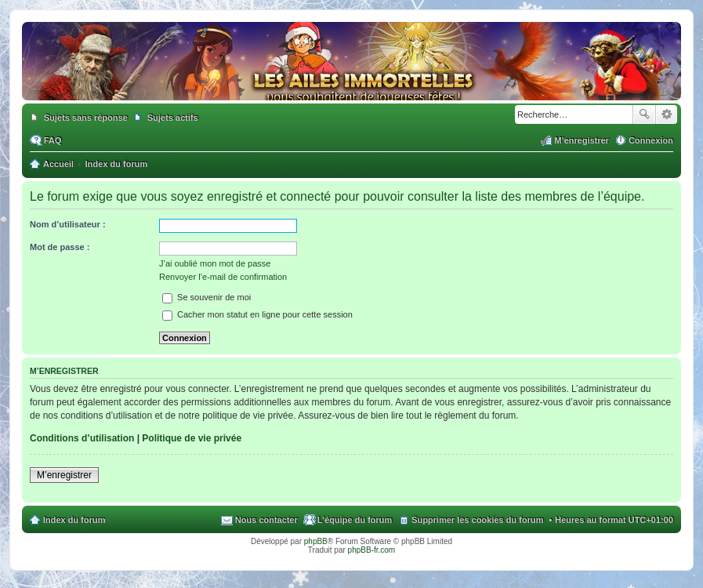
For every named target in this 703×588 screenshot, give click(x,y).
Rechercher (644, 114)
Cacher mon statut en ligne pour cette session (257, 314)
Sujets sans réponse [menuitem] (86, 118)
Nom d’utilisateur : (68, 224)
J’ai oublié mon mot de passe (215, 263)
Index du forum (74, 520)
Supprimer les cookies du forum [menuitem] (477, 520)
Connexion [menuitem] (651, 140)
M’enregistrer (64, 475)
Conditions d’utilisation (82, 438)
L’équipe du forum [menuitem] (355, 520)
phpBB (316, 541)
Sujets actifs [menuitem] (173, 118)
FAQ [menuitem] (53, 140)
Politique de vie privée (192, 438)
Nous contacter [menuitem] (266, 520)
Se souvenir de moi (207, 297)
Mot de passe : (60, 247)
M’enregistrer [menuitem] (582, 140)
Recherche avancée (667, 114)
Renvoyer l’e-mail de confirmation (223, 277)
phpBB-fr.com (372, 550)
